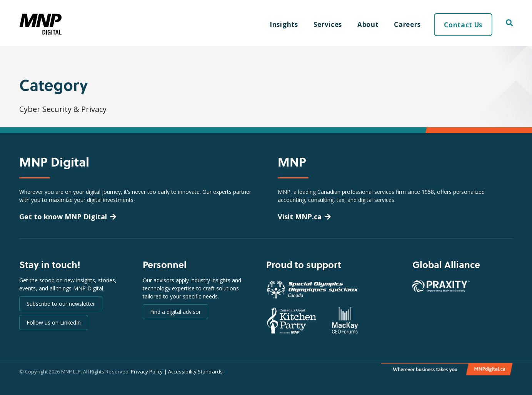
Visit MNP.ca (300, 217)
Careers (407, 24)
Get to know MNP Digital (63, 217)
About (368, 24)
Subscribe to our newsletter (61, 304)
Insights (284, 24)
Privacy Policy (147, 372)
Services (328, 24)
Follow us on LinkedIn (54, 322)
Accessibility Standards (195, 372)
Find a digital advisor (175, 312)
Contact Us (463, 25)
